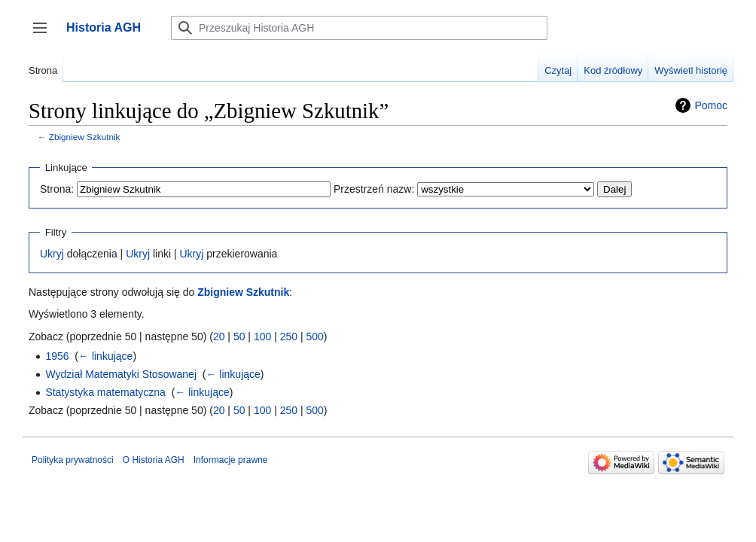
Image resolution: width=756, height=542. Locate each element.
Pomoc (711, 105)
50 (239, 336)
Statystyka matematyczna (105, 392)
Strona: (57, 189)
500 (314, 336)
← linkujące (105, 356)
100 (262, 336)
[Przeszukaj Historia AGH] (359, 28)
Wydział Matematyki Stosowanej (121, 374)
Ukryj (52, 254)
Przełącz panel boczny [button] (45, 35)
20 (219, 336)
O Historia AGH (154, 460)
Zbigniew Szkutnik (85, 137)
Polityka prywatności (73, 460)
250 (289, 336)
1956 (57, 356)
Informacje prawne (231, 460)
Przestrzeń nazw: (374, 189)
